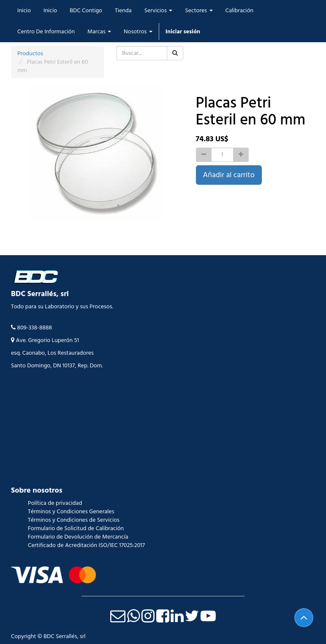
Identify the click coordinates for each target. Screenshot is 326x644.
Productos (30, 54)
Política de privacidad (55, 503)
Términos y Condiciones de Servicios (74, 520)
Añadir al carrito (229, 175)
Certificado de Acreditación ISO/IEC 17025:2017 (86, 545)
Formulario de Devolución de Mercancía (78, 537)
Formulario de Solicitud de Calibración (76, 528)
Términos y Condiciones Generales (71, 512)
